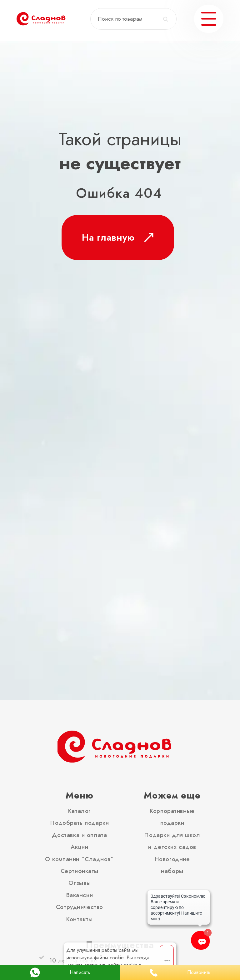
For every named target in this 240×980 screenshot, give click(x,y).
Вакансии (80, 895)
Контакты (80, 919)
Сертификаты (80, 871)
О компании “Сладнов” (80, 859)
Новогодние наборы (172, 865)
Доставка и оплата (79, 835)
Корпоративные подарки (172, 817)
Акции (79, 847)
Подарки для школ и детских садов (172, 841)
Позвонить (180, 973)
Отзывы (80, 883)
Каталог (80, 811)
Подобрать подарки (79, 823)
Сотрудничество (80, 907)
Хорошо (167, 961)
